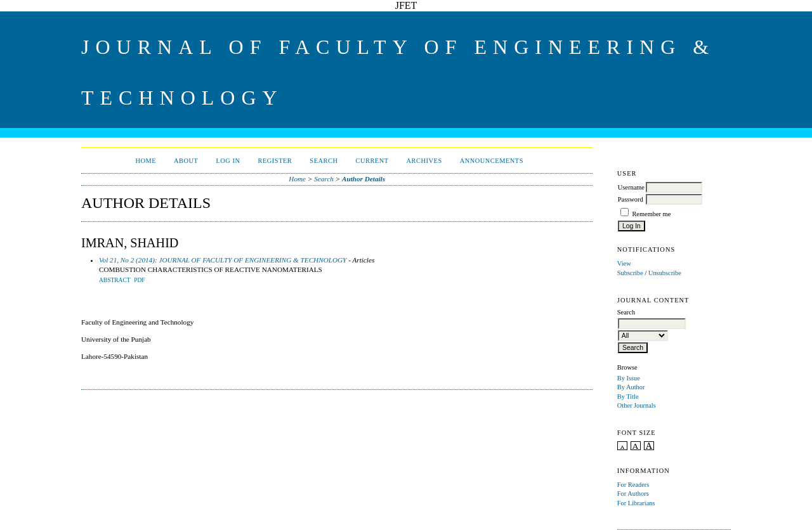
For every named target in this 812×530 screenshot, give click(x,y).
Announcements (492, 161)
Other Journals (637, 405)
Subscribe (630, 273)
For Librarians (636, 503)
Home (146, 161)
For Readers (633, 485)
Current (372, 161)
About (186, 161)
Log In (228, 161)
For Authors (633, 494)
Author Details (363, 179)
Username (631, 187)
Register (275, 161)
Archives (424, 161)
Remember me (651, 214)
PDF (139, 280)
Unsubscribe (665, 273)
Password (631, 199)
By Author (631, 387)
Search (324, 161)
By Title (628, 397)
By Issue (629, 378)
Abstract (115, 280)
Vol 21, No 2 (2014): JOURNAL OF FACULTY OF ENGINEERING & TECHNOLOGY (223, 260)
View (624, 263)
